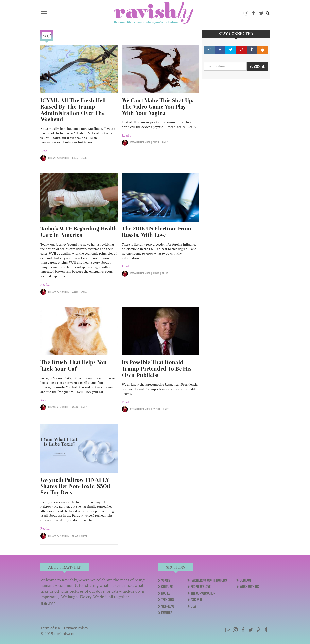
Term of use (51, 628)
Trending (167, 600)
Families (167, 613)
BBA (193, 606)
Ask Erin (196, 600)
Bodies (166, 593)
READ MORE (48, 604)
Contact (245, 580)
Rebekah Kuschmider (58, 158)
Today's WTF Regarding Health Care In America (79, 232)
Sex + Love (168, 606)
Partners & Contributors (209, 580)
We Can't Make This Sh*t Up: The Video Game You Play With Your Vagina (158, 107)
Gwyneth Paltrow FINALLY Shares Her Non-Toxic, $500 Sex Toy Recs (75, 486)
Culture (167, 587)
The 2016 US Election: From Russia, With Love (157, 232)
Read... (45, 151)
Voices (166, 580)
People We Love (200, 587)
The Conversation (203, 593)
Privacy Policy (76, 628)
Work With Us (249, 587)
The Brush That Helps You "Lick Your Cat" (73, 366)
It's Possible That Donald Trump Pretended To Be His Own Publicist (157, 369)
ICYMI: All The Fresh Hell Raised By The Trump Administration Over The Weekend (73, 110)
